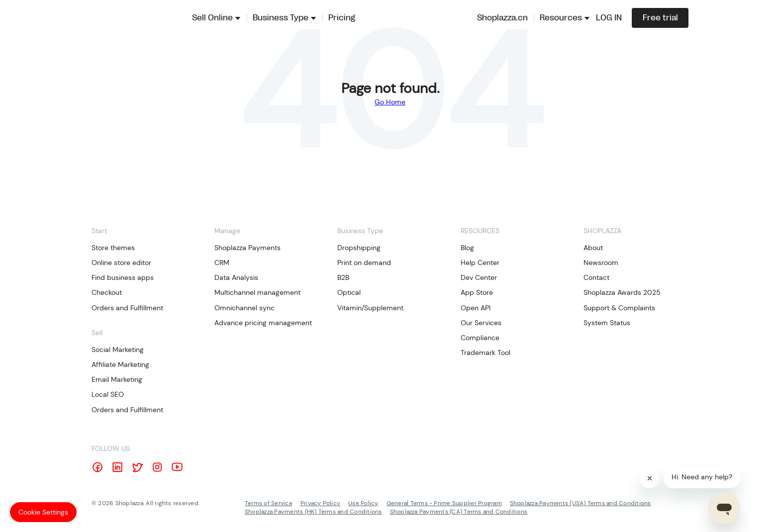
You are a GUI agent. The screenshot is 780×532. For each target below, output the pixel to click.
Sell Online (212, 18)
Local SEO (108, 394)
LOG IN (609, 18)
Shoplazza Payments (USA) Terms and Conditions (581, 503)
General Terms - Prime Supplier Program (444, 503)
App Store (477, 292)
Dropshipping (359, 248)
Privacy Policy (320, 503)
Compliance (480, 338)
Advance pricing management (263, 323)
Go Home (390, 102)
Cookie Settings (43, 512)
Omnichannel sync (244, 308)
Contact (596, 277)
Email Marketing (117, 379)
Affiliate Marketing (120, 364)
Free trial (660, 18)
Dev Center (479, 277)
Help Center (480, 263)
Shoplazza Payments (247, 248)
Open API (476, 308)
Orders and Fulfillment (127, 308)
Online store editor (121, 263)
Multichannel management (257, 292)
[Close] (650, 478)
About (593, 248)
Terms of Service (269, 503)
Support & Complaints (619, 308)
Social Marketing (118, 350)
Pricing (342, 18)
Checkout (107, 292)
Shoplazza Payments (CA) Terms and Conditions (459, 512)
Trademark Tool (486, 353)
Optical (349, 292)
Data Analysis (236, 277)
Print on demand (364, 263)
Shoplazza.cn (502, 18)
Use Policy (363, 503)
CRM (222, 263)
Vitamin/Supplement (370, 308)
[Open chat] (724, 508)
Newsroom (601, 263)
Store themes (113, 248)
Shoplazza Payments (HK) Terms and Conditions (313, 512)
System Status (607, 323)
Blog (467, 248)
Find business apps (123, 277)
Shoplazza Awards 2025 (622, 292)
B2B (343, 277)
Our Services (481, 323)
